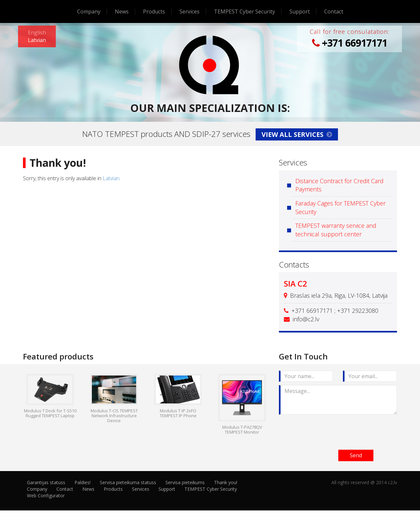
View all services (297, 134)
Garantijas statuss (46, 482)
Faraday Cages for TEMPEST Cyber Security (340, 207)
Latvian (111, 178)
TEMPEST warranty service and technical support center (336, 230)
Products (154, 11)
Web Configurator (46, 495)
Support (300, 11)
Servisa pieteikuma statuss (128, 482)
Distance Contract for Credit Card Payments (339, 185)
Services (189, 11)
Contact (334, 11)
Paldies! (83, 482)
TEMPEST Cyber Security (244, 11)
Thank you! (226, 482)
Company (89, 11)
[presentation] (329, 431)
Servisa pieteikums (185, 482)
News (122, 11)
